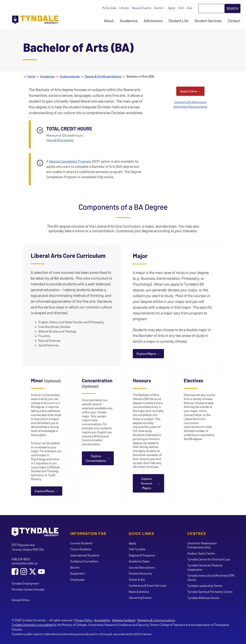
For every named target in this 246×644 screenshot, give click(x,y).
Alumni (159, 8)
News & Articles (139, 592)
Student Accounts (140, 573)
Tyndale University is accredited (32, 625)
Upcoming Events (140, 598)
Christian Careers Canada (28, 589)
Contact (234, 21)
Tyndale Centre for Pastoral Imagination (205, 567)
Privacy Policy (83, 620)
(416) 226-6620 (21, 559)
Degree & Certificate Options (103, 76)
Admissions (153, 21)
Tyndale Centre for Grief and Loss (209, 559)
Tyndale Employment (25, 583)
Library (124, 8)
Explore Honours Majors (147, 483)
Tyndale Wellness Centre (203, 598)
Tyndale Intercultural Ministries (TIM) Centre (211, 577)
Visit (181, 8)
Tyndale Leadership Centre (205, 586)
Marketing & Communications (156, 620)
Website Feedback (124, 620)
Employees (77, 579)
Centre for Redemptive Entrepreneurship (202, 545)
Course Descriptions (142, 567)
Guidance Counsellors (84, 561)
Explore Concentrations (96, 458)
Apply (172, 8)
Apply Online (188, 91)
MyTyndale (109, 8)
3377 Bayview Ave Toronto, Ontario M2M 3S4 (28, 547)
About (109, 21)
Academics (129, 21)
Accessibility (102, 620)
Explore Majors (146, 354)
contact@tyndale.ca (25, 563)
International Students (85, 555)
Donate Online (21, 600)
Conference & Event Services (147, 585)
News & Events (141, 8)
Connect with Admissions (190, 102)
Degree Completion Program (70, 161)
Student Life (178, 21)
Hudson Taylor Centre (201, 553)
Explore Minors (45, 491)
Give (189, 8)
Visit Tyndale (137, 549)
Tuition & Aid (137, 579)
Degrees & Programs (142, 555)
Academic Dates (139, 561)
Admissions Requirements (190, 106)
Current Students (81, 543)
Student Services (208, 21)
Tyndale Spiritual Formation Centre (210, 592)
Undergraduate (70, 76)
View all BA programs (60, 140)
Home (31, 76)
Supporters (77, 573)
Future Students (81, 549)
